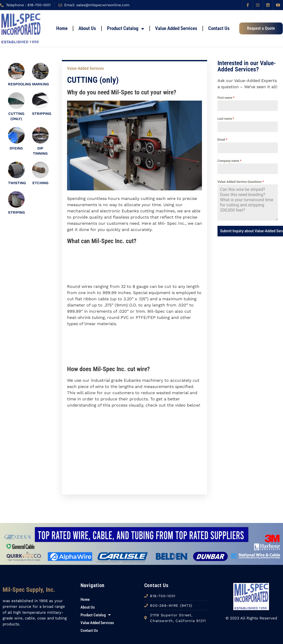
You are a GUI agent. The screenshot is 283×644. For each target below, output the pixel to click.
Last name (226, 119)
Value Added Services (176, 28)
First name (226, 98)
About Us (87, 28)
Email (222, 140)
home (62, 28)
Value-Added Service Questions (241, 182)
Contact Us (219, 28)
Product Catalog (126, 29)
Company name (229, 161)
